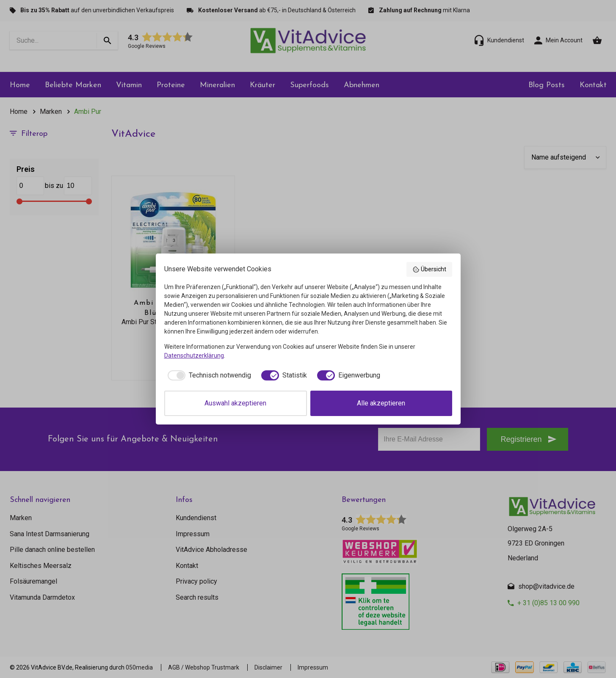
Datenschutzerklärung (194, 356)
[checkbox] (208, 375)
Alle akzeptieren (381, 403)
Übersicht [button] (429, 270)
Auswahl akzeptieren (235, 403)
